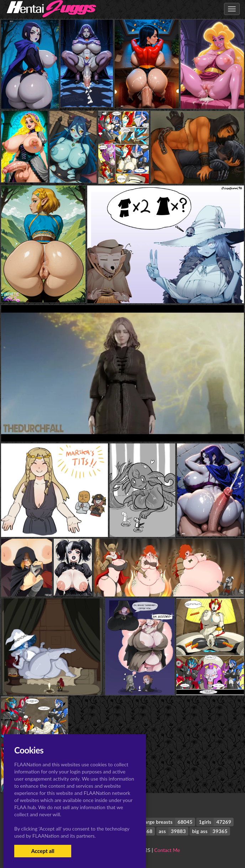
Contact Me (167, 850)
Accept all (43, 851)
